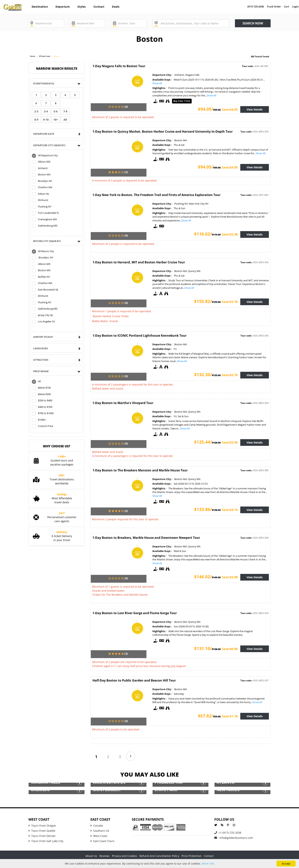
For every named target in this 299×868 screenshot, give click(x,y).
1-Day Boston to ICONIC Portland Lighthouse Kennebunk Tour (139, 336)
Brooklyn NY (42, 181)
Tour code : (255, 66)
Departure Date (45, 134)
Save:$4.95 (230, 110)
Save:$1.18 (230, 716)
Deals (116, 7)
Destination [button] (40, 7)
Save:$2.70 (230, 375)
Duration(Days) (45, 84)
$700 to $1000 (43, 414)
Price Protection (192, 856)
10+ (56, 120)
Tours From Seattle (42, 831)
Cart (287, 6)
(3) (126, 172)
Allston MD (41, 162)
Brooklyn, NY (43, 258)
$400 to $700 (42, 407)
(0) (126, 107)
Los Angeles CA (43, 322)
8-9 (36, 120)
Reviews (104, 856)
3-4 (46, 111)
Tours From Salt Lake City (46, 841)
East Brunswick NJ (45, 290)
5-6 (56, 111)
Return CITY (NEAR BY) (48, 241)
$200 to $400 (42, 401)
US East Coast (45, 56)
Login (295, 6)
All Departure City (45, 156)
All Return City (43, 252)
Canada (97, 826)
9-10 (46, 120)
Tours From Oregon (42, 826)
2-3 (36, 111)
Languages (42, 349)
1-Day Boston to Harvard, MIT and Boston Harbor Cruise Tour (139, 262)
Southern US (100, 831)
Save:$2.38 (230, 234)
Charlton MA (42, 188)
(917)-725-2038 (256, 6)
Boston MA (41, 175)
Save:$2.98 (230, 577)
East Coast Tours (102, 841)
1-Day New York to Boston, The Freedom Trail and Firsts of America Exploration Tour (156, 195)
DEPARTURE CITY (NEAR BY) (51, 146)
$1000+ (39, 420)
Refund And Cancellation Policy (159, 856)
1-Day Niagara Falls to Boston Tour (119, 66)
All (65, 120)
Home (33, 56)
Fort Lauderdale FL (46, 213)
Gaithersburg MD (45, 226)
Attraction (42, 360)
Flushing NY (42, 207)
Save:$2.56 (230, 442)
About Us (91, 856)
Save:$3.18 (230, 302)
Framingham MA (44, 220)
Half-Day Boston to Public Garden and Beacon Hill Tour (134, 680)
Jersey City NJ (42, 315)
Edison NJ (40, 194)
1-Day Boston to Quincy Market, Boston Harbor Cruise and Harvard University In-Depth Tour (163, 131)
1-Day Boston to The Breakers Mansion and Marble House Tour (140, 470)
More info (208, 864)
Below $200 (41, 394)
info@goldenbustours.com (234, 838)
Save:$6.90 (230, 649)
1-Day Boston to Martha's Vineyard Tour (123, 403)
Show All (157, 83)
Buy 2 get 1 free (182, 101)
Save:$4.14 (230, 510)
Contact (99, 7)
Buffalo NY (41, 277)
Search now (253, 23)
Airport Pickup (44, 337)
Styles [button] (82, 7)
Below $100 (41, 388)
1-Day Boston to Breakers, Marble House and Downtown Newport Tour (146, 538)
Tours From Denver (42, 836)
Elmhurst (40, 200)
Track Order (274, 6)
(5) (126, 511)
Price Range (42, 371)
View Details (255, 109)
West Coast (99, 836)
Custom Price (42, 426)
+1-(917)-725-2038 (228, 833)
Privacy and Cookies (125, 856)
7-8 (65, 111)
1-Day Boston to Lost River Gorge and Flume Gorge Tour (135, 613)
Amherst (40, 169)
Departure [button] (63, 7)
